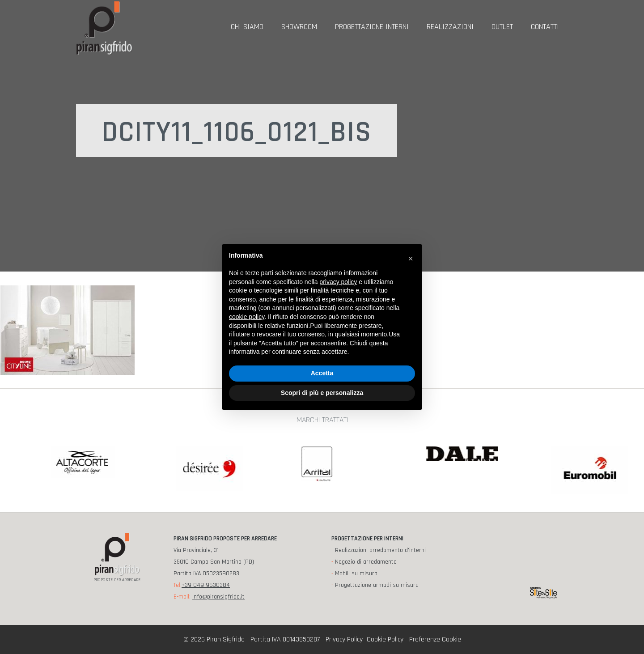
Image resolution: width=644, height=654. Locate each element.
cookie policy (247, 317)
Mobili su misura (356, 573)
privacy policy (338, 282)
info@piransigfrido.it (218, 597)
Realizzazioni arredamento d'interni (380, 550)
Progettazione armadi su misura (377, 585)
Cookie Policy (385, 639)
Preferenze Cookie (435, 639)
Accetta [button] (322, 373)
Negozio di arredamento (366, 562)
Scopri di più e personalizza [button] (322, 393)
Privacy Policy (344, 639)
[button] (411, 259)
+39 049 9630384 (206, 585)
